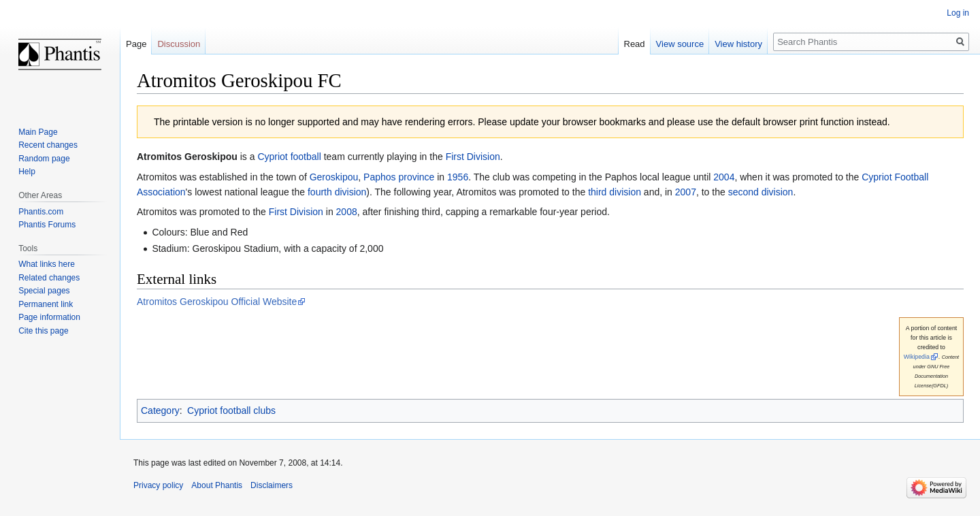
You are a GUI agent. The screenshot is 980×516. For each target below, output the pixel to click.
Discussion (179, 44)
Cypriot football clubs (231, 410)
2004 (724, 177)
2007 (686, 192)
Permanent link (46, 304)
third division (615, 192)
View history (738, 44)
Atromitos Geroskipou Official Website (217, 302)
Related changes (49, 278)
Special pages (44, 291)
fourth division (337, 192)
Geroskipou (334, 177)
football (306, 157)
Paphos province (399, 177)
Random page (44, 159)
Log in (958, 13)
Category (160, 410)
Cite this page (43, 331)
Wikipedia (917, 357)
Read (635, 44)
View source (680, 44)
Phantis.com (41, 212)
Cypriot (272, 157)
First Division (473, 157)
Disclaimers (272, 485)
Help (27, 172)
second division (761, 192)
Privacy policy (158, 485)
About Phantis (217, 485)
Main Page (38, 132)
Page (136, 44)
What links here (47, 264)
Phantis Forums (47, 225)
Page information (49, 317)
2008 (347, 212)
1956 (458, 177)
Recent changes (48, 145)
